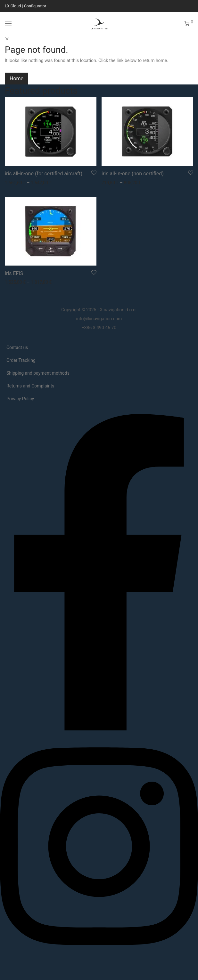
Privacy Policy (20, 399)
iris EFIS (14, 273)
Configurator (35, 6)
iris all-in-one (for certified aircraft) (44, 174)
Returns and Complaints (30, 386)
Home (16, 79)
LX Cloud (13, 6)
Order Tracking (21, 360)
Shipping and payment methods (38, 373)
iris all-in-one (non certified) (133, 174)
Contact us (17, 347)
